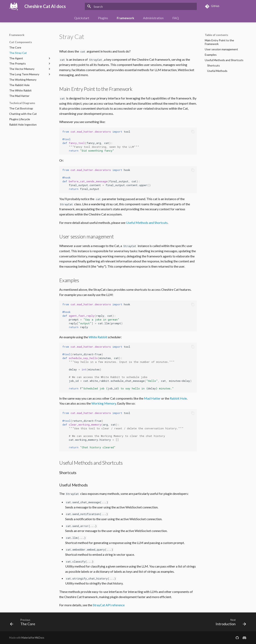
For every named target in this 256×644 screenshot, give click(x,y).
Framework (125, 18)
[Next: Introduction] (229, 623)
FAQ (176, 18)
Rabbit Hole (178, 398)
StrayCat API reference (109, 605)
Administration (153, 18)
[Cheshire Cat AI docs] (14, 6)
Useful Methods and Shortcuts (147, 223)
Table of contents (216, 35)
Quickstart (82, 18)
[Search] (141, 6)
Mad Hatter (152, 398)
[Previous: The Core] (24, 623)
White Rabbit (98, 337)
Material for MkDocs (33, 638)
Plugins (103, 18)
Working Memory (104, 403)
